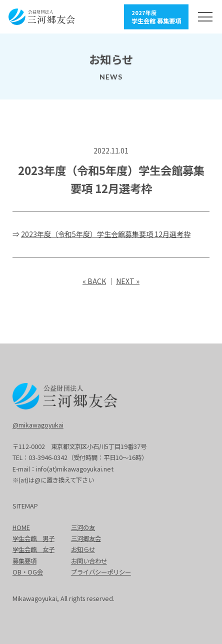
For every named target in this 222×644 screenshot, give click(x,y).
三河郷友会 (86, 538)
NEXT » (128, 281)
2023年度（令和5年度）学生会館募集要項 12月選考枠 (106, 234)
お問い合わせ (89, 561)
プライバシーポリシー (101, 572)
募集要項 (24, 561)
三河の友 (83, 527)
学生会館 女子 (33, 549)
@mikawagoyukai (38, 425)
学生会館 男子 (33, 538)
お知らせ (83, 549)
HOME (21, 527)
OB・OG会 (28, 572)
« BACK (94, 281)
